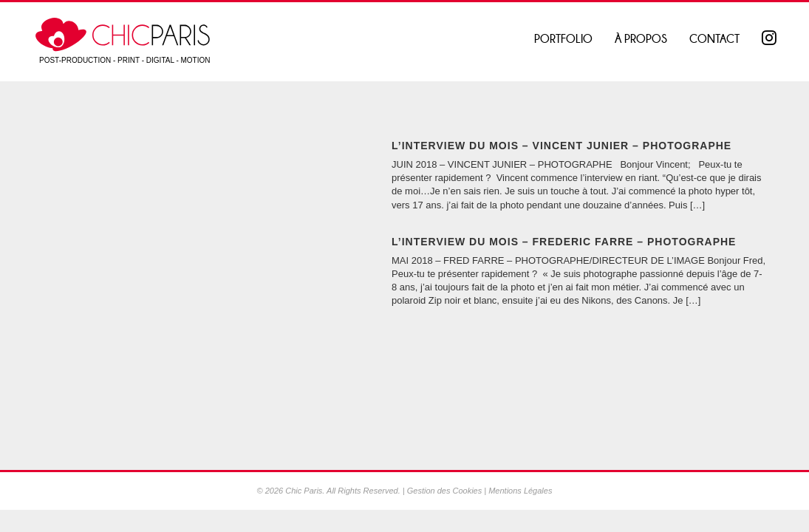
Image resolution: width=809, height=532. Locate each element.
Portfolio (563, 39)
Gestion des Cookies (445, 491)
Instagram (771, 39)
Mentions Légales (520, 491)
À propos (641, 39)
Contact (714, 39)
